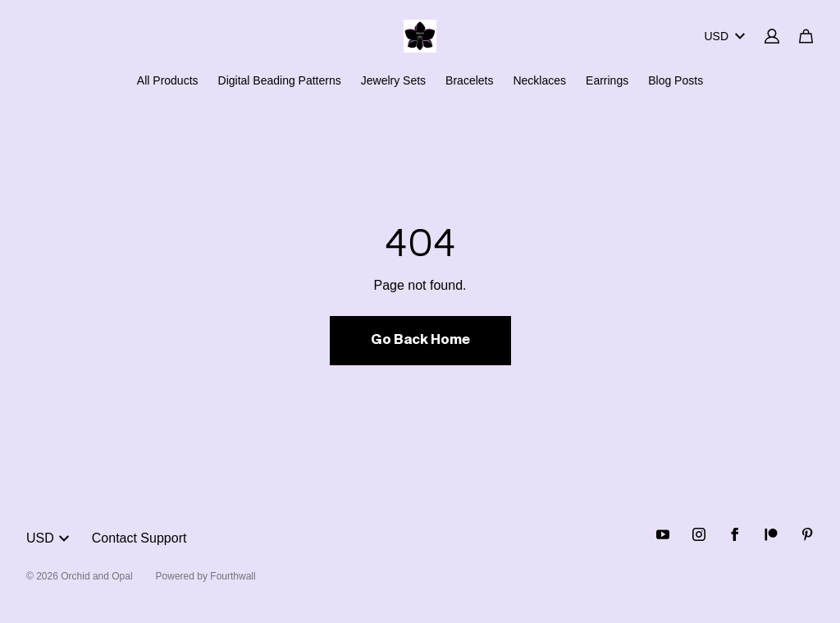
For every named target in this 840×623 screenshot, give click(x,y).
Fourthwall (233, 576)
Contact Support (139, 538)
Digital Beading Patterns (280, 80)
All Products (168, 80)
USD (724, 36)
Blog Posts (676, 80)
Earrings (607, 80)
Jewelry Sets (393, 80)
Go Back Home (420, 341)
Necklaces (539, 80)
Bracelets (469, 80)
